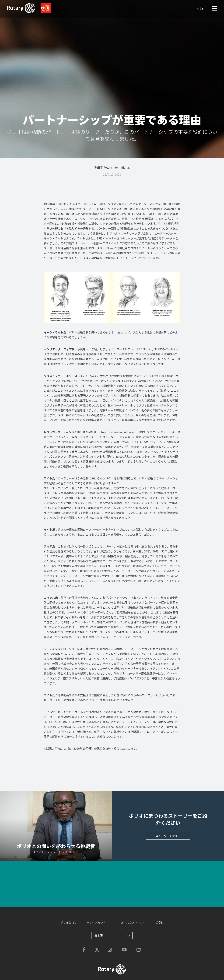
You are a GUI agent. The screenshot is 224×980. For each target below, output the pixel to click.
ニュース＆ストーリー (132, 923)
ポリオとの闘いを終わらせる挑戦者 (56, 846)
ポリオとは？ (69, 923)
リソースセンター (98, 923)
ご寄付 (201, 9)
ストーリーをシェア (168, 836)
